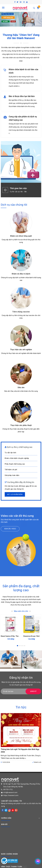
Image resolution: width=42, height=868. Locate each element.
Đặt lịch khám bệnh (15, 494)
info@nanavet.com (10, 792)
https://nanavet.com (11, 795)
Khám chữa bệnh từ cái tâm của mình (23, 71)
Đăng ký (33, 691)
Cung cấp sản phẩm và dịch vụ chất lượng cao (23, 118)
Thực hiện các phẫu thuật (21, 425)
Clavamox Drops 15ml (31, 636)
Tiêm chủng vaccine (21, 312)
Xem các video (10, 529)
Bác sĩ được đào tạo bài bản (22, 96)
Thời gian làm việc (18, 188)
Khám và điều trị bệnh (21, 274)
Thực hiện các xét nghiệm (21, 350)
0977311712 (8, 790)
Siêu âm (21, 387)
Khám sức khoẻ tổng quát (21, 236)
